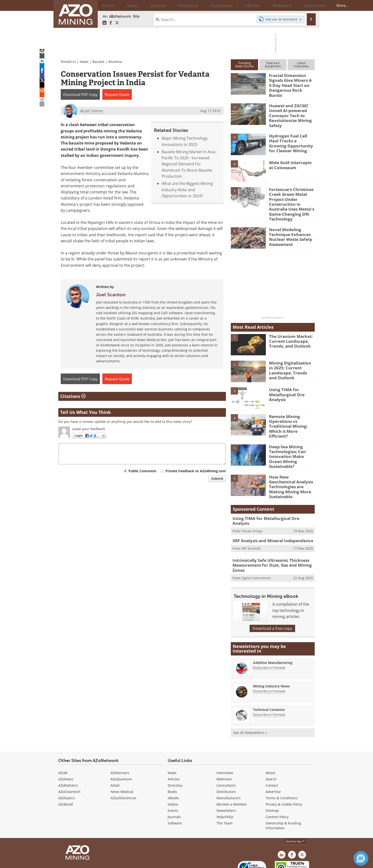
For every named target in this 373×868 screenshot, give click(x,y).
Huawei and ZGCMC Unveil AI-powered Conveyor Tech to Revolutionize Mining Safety (288, 111)
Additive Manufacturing (273, 637)
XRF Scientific (251, 524)
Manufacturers (229, 772)
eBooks (173, 772)
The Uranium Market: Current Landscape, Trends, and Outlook (289, 330)
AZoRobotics (68, 759)
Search (271, 753)
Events (173, 785)
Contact (272, 759)
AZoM (63, 747)
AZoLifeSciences (123, 772)
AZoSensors (120, 747)
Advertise (273, 766)
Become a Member (232, 778)
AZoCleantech (69, 766)
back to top (296, 815)
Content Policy (277, 791)
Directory (173, 5)
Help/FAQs (225, 791)
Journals (174, 791)
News (84, 62)
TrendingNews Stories (244, 65)
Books (172, 766)
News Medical (122, 766)
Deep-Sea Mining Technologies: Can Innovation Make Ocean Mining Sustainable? (291, 439)
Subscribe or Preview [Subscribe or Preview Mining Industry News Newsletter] (269, 665)
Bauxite (98, 62)
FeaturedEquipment (273, 65)
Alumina (115, 62)
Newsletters (226, 785)
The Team (224, 797)
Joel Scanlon (111, 295)
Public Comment (142, 471)
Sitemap (272, 785)
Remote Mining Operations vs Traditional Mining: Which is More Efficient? (291, 412)
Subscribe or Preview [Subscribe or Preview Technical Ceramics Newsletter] (269, 689)
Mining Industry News (271, 660)
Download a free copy (272, 602)
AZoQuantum (121, 753)
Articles (174, 753)
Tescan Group (252, 504)
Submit (217, 478)
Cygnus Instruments (256, 552)
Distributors (226, 766)
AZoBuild (66, 778)
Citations (73, 396)
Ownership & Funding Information (283, 800)
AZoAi (115, 759)
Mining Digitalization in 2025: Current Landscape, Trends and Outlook (290, 359)
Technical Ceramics (269, 684)
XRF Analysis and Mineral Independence (269, 517)
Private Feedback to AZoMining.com (196, 471)
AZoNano (66, 753)
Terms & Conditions (282, 772)
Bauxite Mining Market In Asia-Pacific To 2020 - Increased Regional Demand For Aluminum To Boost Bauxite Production (189, 164)
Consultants (226, 759)
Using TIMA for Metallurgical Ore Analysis (285, 383)
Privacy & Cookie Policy (284, 778)
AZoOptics (67, 772)
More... (308, 5)
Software (175, 797)
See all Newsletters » (250, 707)
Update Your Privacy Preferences (95, 862)
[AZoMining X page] (117, 23)
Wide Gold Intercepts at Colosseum (291, 158)
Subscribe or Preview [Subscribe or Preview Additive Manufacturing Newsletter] (269, 642)
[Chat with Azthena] (361, 858)
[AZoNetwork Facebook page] (111, 23)
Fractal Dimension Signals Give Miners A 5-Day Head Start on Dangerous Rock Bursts (291, 82)
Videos (173, 778)
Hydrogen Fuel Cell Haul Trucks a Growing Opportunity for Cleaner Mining (291, 136)
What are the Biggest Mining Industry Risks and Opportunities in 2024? (187, 190)
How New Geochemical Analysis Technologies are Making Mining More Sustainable (291, 466)
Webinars (224, 753)
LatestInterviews (301, 65)
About (270, 747)
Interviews (225, 747)
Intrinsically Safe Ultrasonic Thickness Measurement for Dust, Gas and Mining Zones (268, 540)
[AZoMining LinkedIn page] (104, 23)
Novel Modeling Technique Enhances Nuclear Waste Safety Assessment (289, 225)
